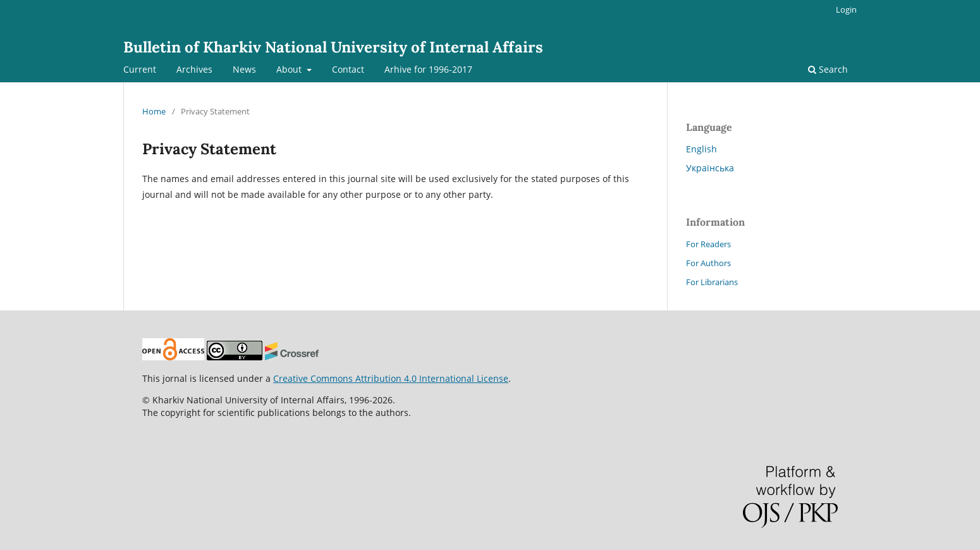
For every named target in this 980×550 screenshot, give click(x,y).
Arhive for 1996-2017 (428, 69)
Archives (194, 69)
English (701, 149)
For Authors (708, 263)
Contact (348, 69)
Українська (710, 168)
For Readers (708, 244)
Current (140, 69)
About (290, 69)
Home (154, 111)
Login (846, 9)
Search (828, 69)
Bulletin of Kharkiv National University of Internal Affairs (333, 47)
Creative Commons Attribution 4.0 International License (391, 378)
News (244, 69)
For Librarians (712, 282)
